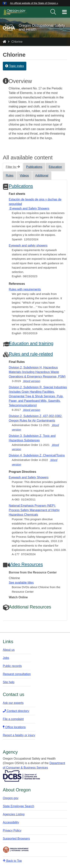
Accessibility (11, 822)
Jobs (6, 658)
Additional (42, 176)
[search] (53, 12)
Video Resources (26, 564)
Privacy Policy (12, 830)
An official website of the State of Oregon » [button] (34, 3)
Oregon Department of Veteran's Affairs (16, 850)
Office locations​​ (14, 727)
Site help (9, 682)
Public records (12, 666)
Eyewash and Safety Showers (29, 477)
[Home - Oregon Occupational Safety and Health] (4, 42)
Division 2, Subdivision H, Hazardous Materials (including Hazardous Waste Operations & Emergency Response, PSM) (37, 372)
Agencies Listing (14, 814)
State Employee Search (18, 806)
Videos (24, 176)
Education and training (31, 343)
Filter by (13, 167)
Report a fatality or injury (19, 735)
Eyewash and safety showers (28, 246)
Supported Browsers (16, 839)
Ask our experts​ (13, 703)
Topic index (15, 66)
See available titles (21, 583)
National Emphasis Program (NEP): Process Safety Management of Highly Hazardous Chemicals (34, 510)
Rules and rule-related (31, 354)
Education (55, 167)
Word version (31, 381)
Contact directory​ (16, 711)
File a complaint (13, 719)
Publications (34, 167)
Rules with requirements (25, 289)
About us (9, 650)
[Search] (53, 12)
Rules (10, 176)
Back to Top (12, 861)
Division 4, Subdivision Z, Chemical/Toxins (37, 455)
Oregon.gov (11, 798)
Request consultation (17, 674)
